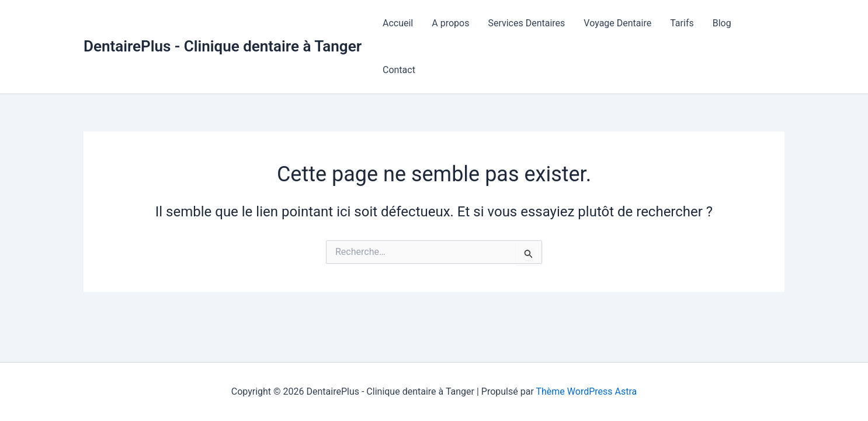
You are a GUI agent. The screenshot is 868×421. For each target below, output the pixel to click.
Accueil (398, 23)
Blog (722, 23)
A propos (450, 23)
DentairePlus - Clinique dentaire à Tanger (223, 46)
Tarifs (682, 23)
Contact (399, 70)
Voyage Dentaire (617, 23)
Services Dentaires (526, 23)
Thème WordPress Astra (586, 391)
